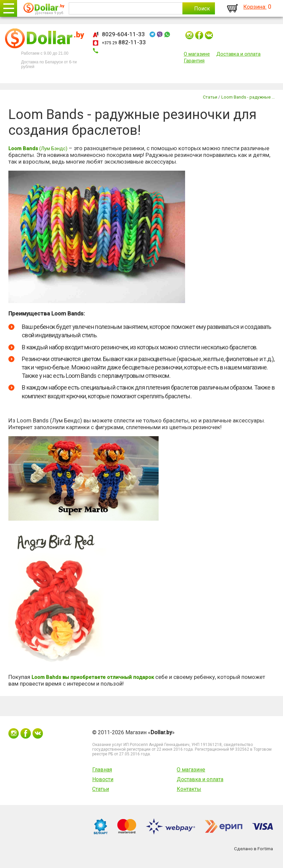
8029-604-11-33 (123, 34)
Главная (102, 770)
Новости (103, 779)
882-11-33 (124, 42)
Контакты (189, 789)
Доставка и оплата (238, 54)
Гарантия (194, 61)
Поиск (202, 9)
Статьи (101, 789)
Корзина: (255, 7)
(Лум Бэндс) (38, 149)
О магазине (197, 54)
